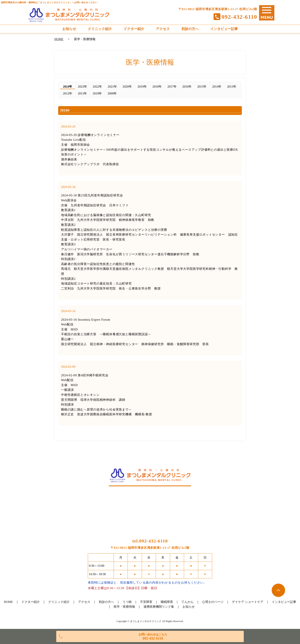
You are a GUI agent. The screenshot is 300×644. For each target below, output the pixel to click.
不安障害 (146, 602)
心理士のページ (213, 602)
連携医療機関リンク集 (159, 607)
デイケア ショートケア (248, 602)
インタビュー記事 (284, 602)
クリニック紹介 (59, 602)
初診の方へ (106, 602)
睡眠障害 (167, 602)
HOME (59, 39)
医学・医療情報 (124, 607)
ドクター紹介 (31, 602)
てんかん (187, 602)
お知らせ (189, 607)
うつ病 (127, 602)
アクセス (84, 602)
